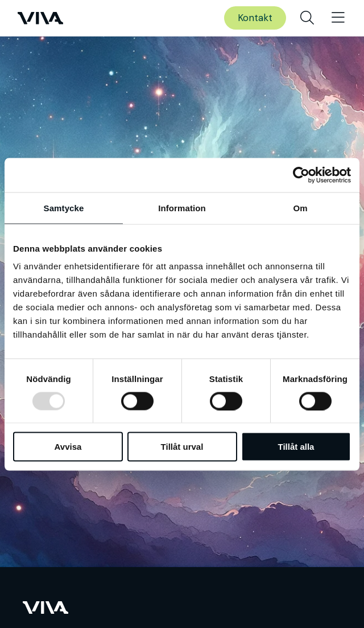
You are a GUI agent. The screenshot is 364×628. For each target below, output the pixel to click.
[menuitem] (307, 18)
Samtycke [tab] (64, 208)
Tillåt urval (182, 447)
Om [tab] (300, 208)
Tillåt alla (296, 447)
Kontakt (255, 18)
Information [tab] (182, 208)
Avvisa (68, 447)
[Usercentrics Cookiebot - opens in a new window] (301, 175)
